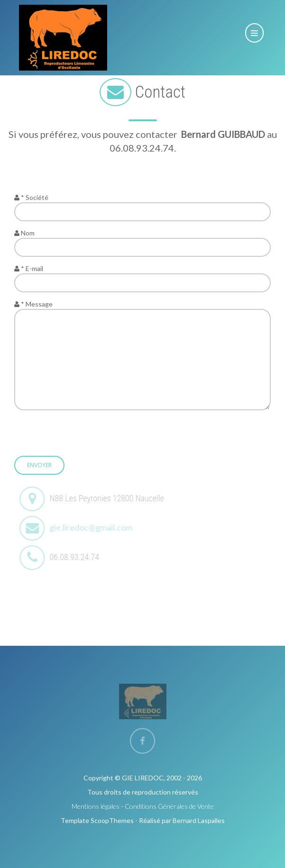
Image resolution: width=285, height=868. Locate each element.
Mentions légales (96, 806)
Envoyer (39, 465)
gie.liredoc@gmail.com (93, 527)
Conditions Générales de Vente (169, 806)
